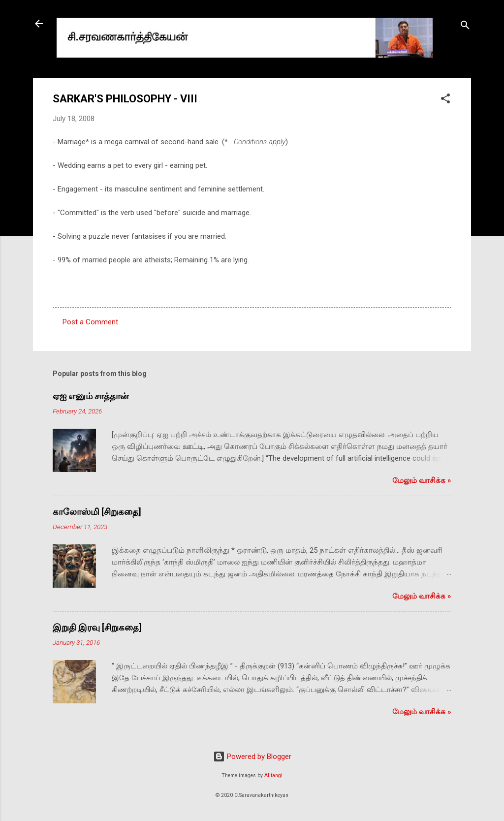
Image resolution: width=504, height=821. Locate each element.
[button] (445, 100)
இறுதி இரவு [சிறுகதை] (97, 627)
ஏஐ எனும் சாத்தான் (91, 396)
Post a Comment (90, 322)
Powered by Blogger (252, 757)
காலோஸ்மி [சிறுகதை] (97, 512)
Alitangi (273, 775)
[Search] (465, 27)
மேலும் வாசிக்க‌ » (422, 480)
